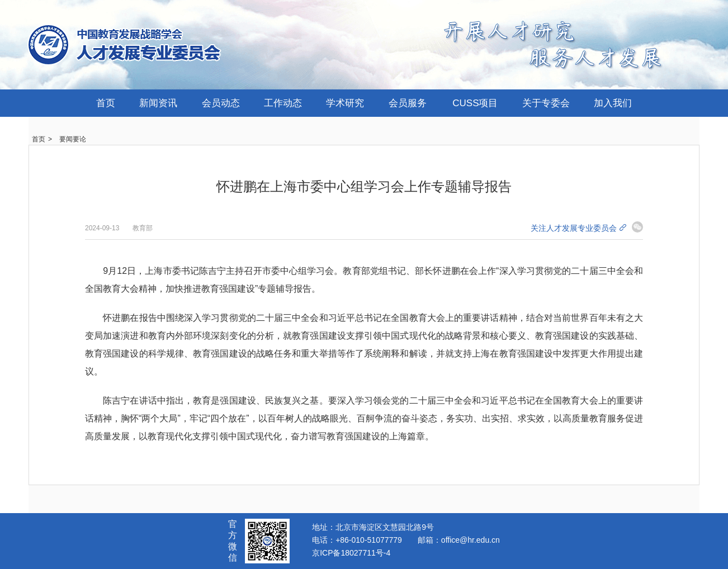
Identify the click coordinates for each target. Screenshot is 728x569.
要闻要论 (73, 139)
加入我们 (613, 103)
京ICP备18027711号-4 (351, 553)
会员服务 (408, 103)
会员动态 (221, 103)
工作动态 (283, 103)
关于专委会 (546, 103)
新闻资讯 (158, 103)
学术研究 (345, 103)
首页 (106, 103)
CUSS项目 (475, 103)
